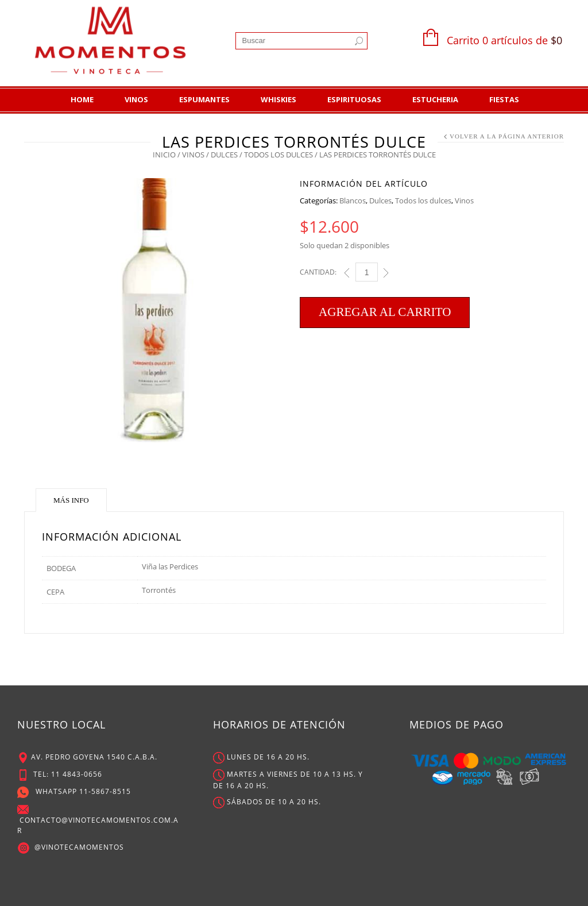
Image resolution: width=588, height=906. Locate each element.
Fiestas (504, 99)
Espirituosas (354, 99)
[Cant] (367, 272)
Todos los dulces (278, 155)
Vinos (136, 99)
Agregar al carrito (385, 312)
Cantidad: (318, 272)
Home (82, 99)
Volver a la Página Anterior (507, 136)
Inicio (164, 155)
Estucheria (435, 99)
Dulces (224, 155)
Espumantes (204, 99)
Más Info (71, 500)
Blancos (353, 201)
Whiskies (278, 99)
